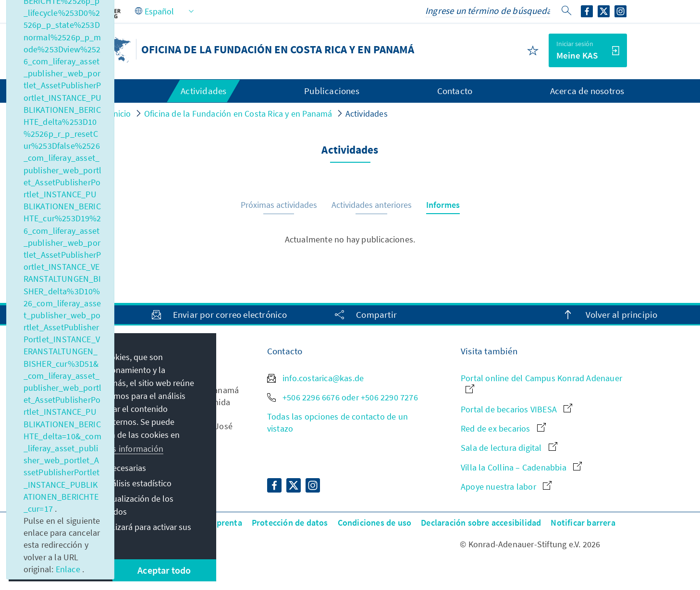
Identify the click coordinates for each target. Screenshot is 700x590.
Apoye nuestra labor (506, 487)
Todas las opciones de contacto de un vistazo (338, 422)
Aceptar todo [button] (164, 570)
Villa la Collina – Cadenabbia (521, 467)
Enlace (69, 569)
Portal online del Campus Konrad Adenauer (541, 383)
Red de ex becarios (503, 428)
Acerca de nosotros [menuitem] (587, 91)
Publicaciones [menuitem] (332, 91)
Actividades (367, 114)
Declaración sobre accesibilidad (481, 523)
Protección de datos (290, 523)
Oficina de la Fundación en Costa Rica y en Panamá (238, 114)
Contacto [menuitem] (455, 91)
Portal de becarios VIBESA (516, 409)
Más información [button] (133, 449)
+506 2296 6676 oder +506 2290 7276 (343, 397)
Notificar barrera (583, 523)
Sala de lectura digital (509, 448)
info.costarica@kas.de (315, 378)
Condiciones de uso (375, 523)
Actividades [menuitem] (203, 91)
